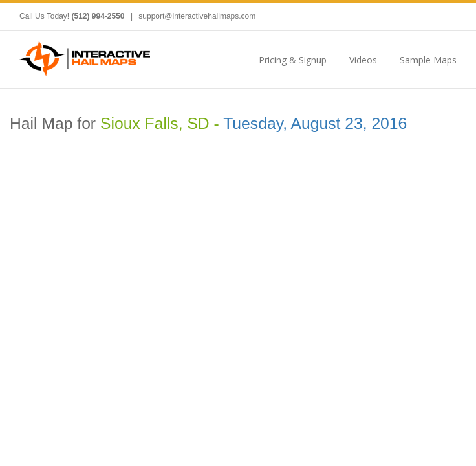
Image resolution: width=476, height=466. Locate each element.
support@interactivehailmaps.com (197, 16)
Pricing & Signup (293, 60)
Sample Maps (428, 60)
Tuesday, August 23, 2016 (315, 123)
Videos (363, 60)
